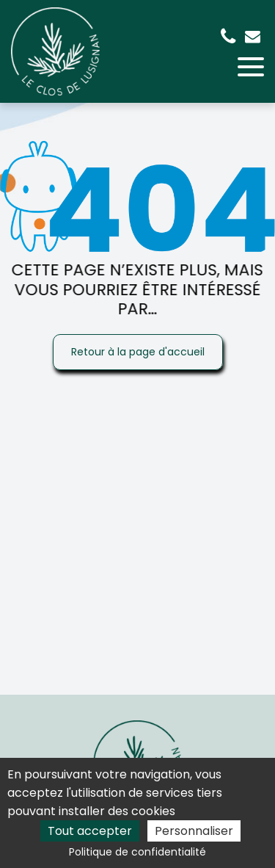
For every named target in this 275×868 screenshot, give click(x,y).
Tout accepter (90, 831)
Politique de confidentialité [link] (137, 852)
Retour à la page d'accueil (138, 352)
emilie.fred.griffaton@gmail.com (253, 36)
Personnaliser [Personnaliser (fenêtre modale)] (194, 831)
